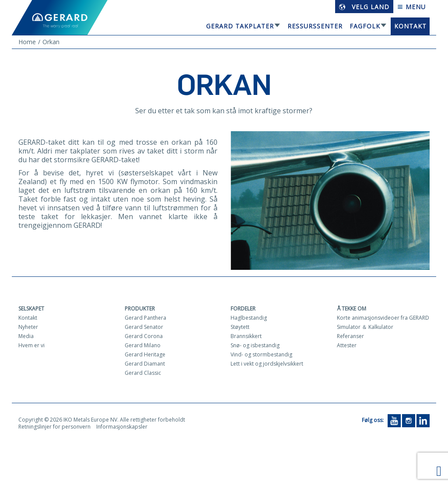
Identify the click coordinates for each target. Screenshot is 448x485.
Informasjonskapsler (122, 427)
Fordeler (243, 309)
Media (26, 336)
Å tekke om (352, 309)
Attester (347, 345)
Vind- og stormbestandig (261, 354)
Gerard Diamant (145, 364)
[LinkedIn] (423, 420)
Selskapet (31, 309)
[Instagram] (409, 420)
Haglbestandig (249, 318)
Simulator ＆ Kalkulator (365, 327)
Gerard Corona (144, 336)
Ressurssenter (315, 26)
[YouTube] (394, 420)
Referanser (350, 336)
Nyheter (28, 327)
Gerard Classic (143, 373)
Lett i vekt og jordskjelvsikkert (267, 364)
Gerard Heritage (145, 354)
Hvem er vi (31, 345)
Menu (411, 7)
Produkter (140, 309)
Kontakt (410, 26)
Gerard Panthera (145, 318)
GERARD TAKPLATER (240, 26)
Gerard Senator (144, 327)
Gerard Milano (143, 345)
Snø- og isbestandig (255, 345)
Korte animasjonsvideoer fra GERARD (383, 318)
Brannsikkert (246, 336)
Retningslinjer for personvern (54, 427)
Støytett (240, 327)
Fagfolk (365, 26)
